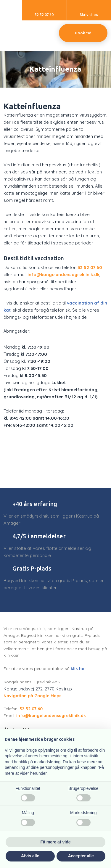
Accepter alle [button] (81, 856)
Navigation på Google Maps (32, 696)
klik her (78, 669)
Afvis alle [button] (30, 856)
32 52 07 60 (90, 267)
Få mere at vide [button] (56, 842)
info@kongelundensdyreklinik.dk (63, 274)
